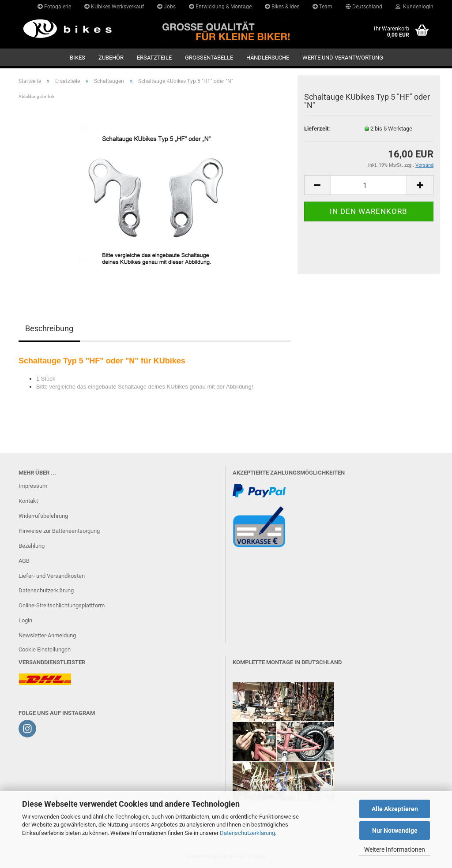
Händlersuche (268, 58)
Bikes (77, 58)
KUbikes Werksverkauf (114, 7)
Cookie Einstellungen (45, 649)
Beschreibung (49, 328)
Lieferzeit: (317, 129)
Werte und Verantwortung (343, 58)
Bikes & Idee (282, 7)
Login (25, 620)
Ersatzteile (154, 58)
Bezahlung (32, 546)
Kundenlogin (414, 7)
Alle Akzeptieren (395, 809)
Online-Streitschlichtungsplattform (62, 605)
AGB (24, 561)
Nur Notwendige (395, 831)
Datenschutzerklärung (247, 833)
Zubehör (111, 58)
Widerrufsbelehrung (43, 516)
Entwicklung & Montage (220, 7)
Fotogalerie (54, 7)
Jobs (166, 7)
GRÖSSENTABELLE (209, 58)
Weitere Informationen (395, 849)
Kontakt (28, 501)
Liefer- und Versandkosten (52, 576)
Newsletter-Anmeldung (47, 635)
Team (322, 7)
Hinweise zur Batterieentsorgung (59, 531)
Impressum (33, 486)
